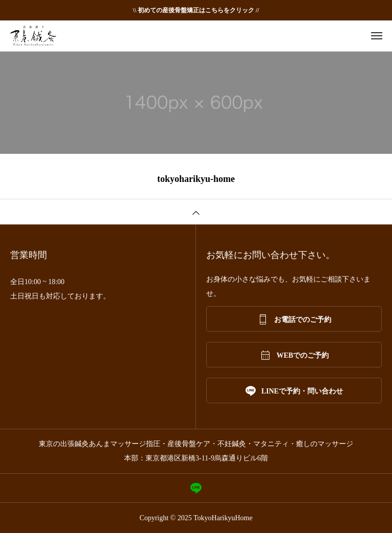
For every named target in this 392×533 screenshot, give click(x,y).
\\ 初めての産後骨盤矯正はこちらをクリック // (196, 10)
